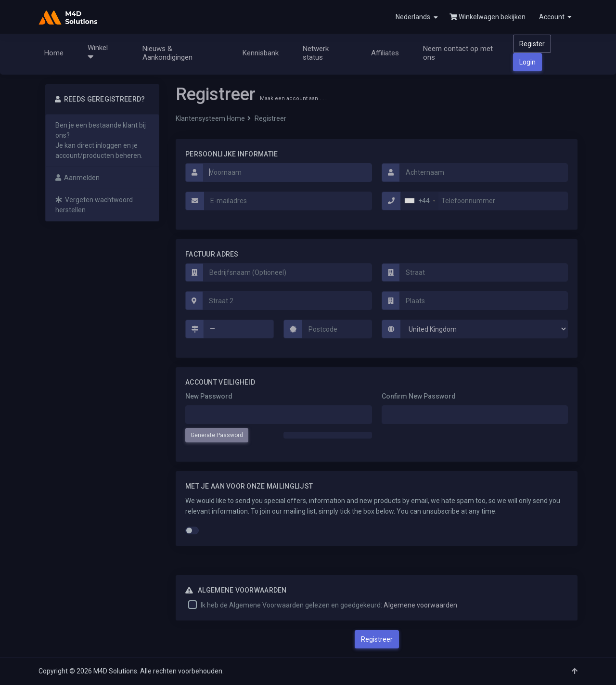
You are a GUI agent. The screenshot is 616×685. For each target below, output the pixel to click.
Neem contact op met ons (458, 53)
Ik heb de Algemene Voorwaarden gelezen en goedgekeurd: (329, 605)
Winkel (100, 52)
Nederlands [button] (417, 17)
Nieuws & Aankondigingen (167, 53)
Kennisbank (261, 53)
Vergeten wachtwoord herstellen (94, 205)
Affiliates (385, 53)
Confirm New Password (419, 396)
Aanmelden (77, 178)
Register (532, 44)
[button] (554, 17)
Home (54, 53)
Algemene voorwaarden (420, 605)
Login (527, 62)
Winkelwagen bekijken (488, 17)
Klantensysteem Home (210, 118)
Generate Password (217, 435)
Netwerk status (316, 53)
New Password (209, 396)
